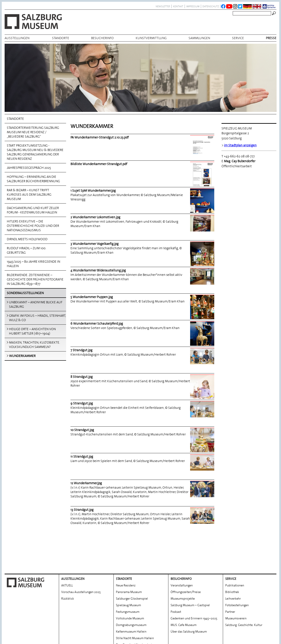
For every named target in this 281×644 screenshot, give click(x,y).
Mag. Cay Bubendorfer (240, 161)
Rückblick (68, 580)
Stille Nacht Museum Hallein (135, 620)
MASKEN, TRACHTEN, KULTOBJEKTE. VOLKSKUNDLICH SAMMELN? (34, 345)
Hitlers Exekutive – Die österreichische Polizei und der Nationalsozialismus (33, 226)
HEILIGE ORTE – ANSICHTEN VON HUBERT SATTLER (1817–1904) (32, 331)
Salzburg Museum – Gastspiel (190, 587)
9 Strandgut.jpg (82, 403)
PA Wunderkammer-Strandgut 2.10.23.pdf (100, 137)
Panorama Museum (129, 574)
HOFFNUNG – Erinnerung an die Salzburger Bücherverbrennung (33, 179)
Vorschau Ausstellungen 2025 (81, 574)
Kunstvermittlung (151, 38)
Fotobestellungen (237, 587)
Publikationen (235, 567)
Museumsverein (236, 600)
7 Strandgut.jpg (81, 350)
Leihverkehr (233, 580)
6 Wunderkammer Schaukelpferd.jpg (97, 324)
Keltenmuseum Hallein (131, 613)
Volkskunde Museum (130, 600)
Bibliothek (232, 574)
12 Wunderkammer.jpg (86, 483)
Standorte (61, 38)
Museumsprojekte (183, 580)
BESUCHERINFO (102, 38)
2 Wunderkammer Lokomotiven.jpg (95, 217)
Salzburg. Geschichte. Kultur (244, 607)
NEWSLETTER (163, 6)
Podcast (176, 593)
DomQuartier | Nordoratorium (136, 626)
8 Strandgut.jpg (82, 377)
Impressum (193, 6)
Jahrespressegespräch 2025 (29, 168)
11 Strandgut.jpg (82, 457)
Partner (230, 593)
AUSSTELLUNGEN (17, 38)
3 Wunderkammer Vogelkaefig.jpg (95, 244)
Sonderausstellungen (25, 293)
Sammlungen (199, 38)
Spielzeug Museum (128, 587)
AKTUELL (67, 567)
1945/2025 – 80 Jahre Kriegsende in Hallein (33, 264)
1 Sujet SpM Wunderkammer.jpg (93, 191)
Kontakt (178, 6)
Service (238, 38)
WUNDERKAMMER (22, 356)
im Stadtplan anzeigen (240, 145)
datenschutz (211, 6)
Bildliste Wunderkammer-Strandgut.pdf (99, 164)
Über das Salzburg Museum (189, 613)
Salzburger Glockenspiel (132, 580)
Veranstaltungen (182, 567)
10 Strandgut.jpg (82, 430)
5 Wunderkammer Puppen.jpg (92, 297)
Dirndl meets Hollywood (27, 239)
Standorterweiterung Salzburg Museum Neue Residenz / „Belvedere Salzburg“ (33, 132)
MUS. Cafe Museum (184, 607)
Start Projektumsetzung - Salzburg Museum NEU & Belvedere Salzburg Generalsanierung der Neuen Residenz (35, 152)
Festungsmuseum (128, 593)
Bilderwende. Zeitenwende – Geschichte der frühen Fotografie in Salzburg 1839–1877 (35, 279)
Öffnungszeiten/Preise (186, 574)
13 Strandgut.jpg (82, 510)
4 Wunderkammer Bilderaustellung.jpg (98, 270)
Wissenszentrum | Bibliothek (135, 633)
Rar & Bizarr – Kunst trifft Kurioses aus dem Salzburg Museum (29, 195)
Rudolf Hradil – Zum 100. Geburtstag (26, 250)
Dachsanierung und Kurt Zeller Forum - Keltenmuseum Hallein (33, 210)
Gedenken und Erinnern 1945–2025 (194, 600)
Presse (271, 38)
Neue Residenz (126, 567)
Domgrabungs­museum (131, 607)
